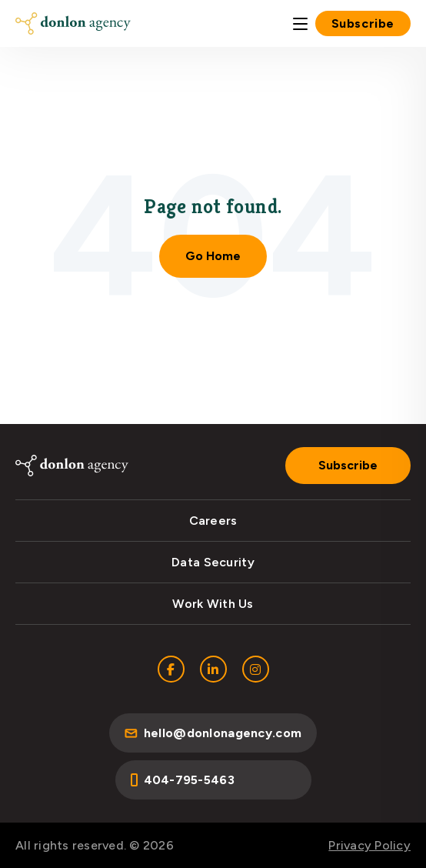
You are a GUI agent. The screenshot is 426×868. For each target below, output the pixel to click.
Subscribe (363, 23)
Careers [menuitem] (213, 521)
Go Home (213, 256)
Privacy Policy (369, 845)
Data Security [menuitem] (213, 562)
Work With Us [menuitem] (213, 604)
